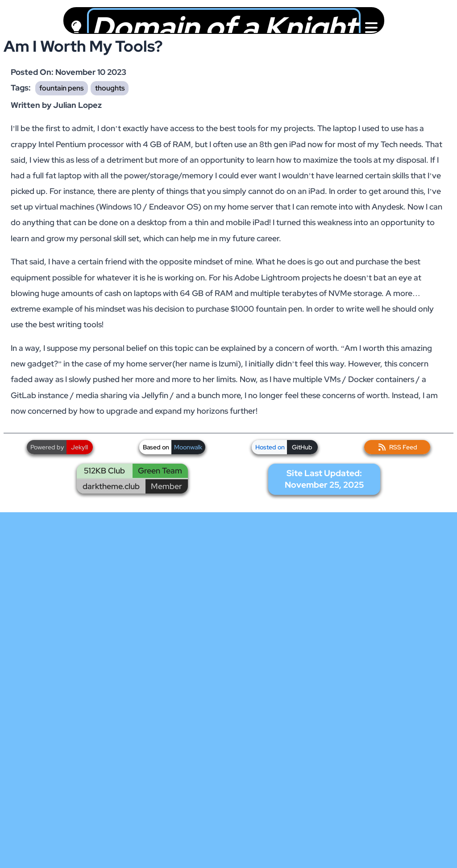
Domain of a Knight (224, 27)
